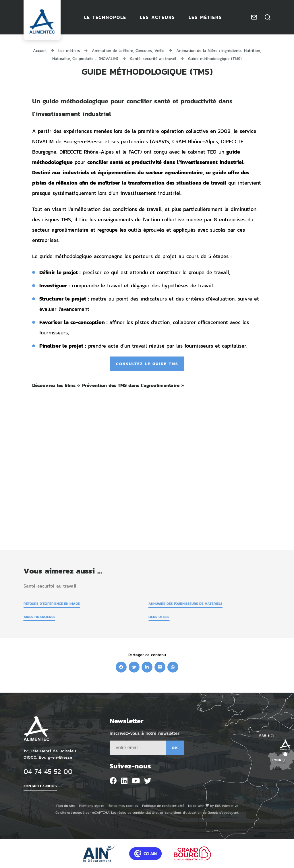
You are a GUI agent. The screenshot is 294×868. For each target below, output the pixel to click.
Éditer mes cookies (123, 806)
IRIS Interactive (227, 806)
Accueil (40, 50)
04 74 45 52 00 (48, 771)
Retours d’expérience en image (52, 603)
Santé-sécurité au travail (153, 58)
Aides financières (39, 617)
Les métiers (69, 50)
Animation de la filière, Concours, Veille (128, 50)
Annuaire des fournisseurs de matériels (185, 603)
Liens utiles (159, 617)
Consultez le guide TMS (147, 364)
